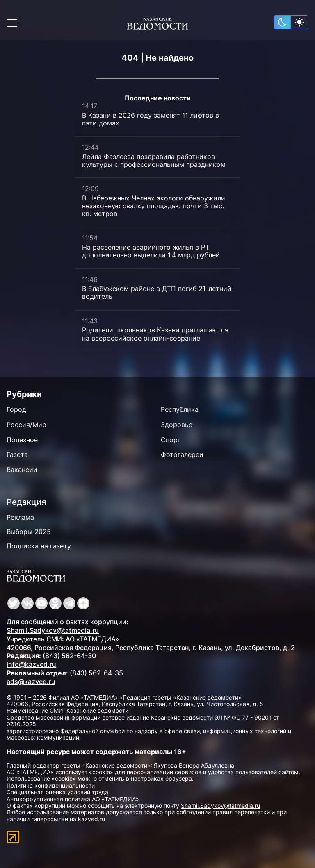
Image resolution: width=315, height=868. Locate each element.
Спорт (171, 440)
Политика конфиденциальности (51, 785)
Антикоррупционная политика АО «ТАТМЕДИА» (73, 799)
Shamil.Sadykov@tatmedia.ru (53, 630)
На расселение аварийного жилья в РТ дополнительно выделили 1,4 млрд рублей (151, 251)
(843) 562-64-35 (96, 673)
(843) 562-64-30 (69, 656)
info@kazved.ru (31, 664)
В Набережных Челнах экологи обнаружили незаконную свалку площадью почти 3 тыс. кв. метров (154, 206)
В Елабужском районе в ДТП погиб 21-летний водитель (157, 292)
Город (16, 409)
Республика (180, 409)
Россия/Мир (26, 425)
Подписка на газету (39, 546)
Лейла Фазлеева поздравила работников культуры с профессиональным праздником (154, 160)
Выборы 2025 (29, 532)
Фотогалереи (182, 454)
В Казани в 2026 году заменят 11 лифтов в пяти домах (151, 119)
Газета (17, 454)
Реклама (20, 517)
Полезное (22, 440)
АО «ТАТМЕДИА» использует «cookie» (60, 772)
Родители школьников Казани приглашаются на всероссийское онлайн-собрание (155, 334)
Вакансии (22, 470)
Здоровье (177, 425)
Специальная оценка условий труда (57, 792)
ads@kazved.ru (31, 682)
